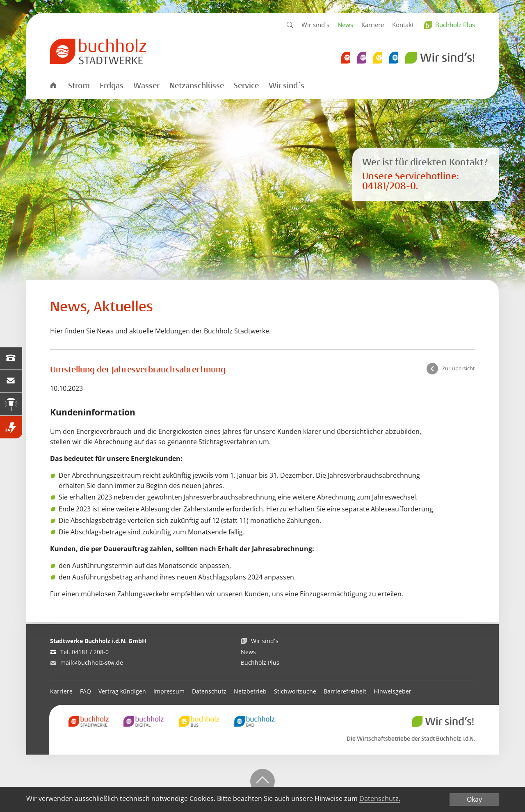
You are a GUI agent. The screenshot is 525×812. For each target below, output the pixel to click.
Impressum (169, 691)
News (345, 25)
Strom (79, 86)
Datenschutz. (380, 798)
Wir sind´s (315, 25)
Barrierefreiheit (345, 691)
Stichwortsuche (295, 691)
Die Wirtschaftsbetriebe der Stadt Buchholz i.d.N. (411, 739)
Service (246, 86)
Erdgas (112, 86)
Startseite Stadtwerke (53, 85)
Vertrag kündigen (122, 691)
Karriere (373, 25)
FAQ (86, 691)
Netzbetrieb (250, 691)
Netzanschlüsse (197, 86)
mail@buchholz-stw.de (92, 663)
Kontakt (403, 25)
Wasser (146, 86)
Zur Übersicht (459, 369)
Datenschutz (209, 691)
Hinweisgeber (393, 691)
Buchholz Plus (455, 25)
